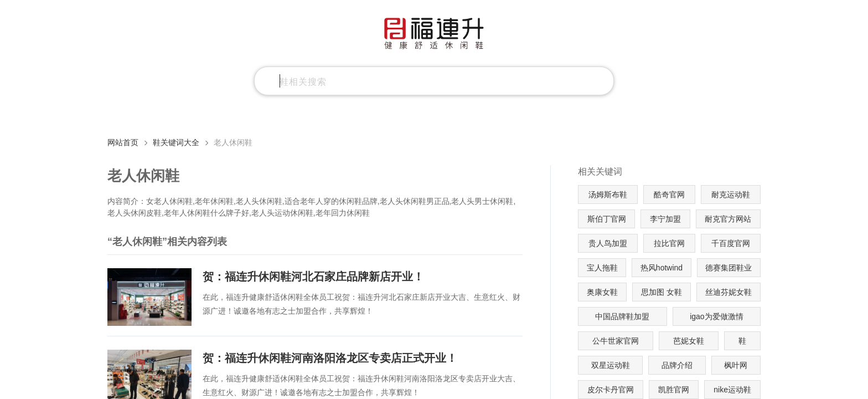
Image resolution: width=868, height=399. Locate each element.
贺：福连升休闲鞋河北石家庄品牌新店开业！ (313, 277)
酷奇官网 (669, 195)
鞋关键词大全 (176, 142)
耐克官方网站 (728, 219)
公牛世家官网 (616, 341)
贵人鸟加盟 (608, 243)
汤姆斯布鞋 (608, 195)
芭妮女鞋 (689, 341)
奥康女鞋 (602, 292)
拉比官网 (669, 243)
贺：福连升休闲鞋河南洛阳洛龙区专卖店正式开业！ (330, 358)
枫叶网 (736, 365)
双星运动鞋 (611, 365)
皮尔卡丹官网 (611, 390)
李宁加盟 (665, 219)
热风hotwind (662, 268)
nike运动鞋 (732, 390)
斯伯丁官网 (607, 219)
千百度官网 (731, 243)
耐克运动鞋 (731, 195)
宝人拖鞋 (602, 268)
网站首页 (123, 142)
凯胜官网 (674, 390)
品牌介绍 (677, 365)
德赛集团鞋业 (728, 268)
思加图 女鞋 (662, 292)
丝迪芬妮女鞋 (728, 292)
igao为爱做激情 (716, 316)
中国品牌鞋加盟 (622, 316)
